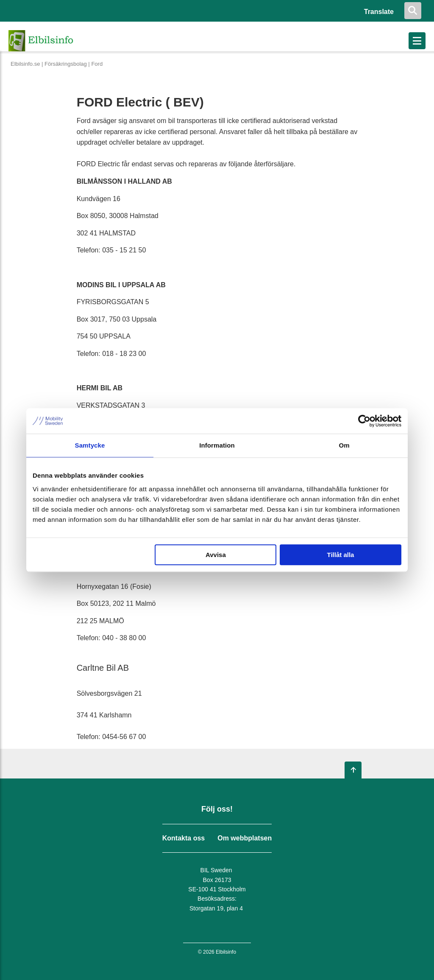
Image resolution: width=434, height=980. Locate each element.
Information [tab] (217, 445)
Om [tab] (344, 445)
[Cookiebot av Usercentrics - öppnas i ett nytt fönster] (364, 421)
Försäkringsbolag (66, 64)
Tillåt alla (340, 555)
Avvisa (216, 555)
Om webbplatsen (245, 838)
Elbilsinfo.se (25, 64)
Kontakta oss (184, 838)
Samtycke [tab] (90, 445)
